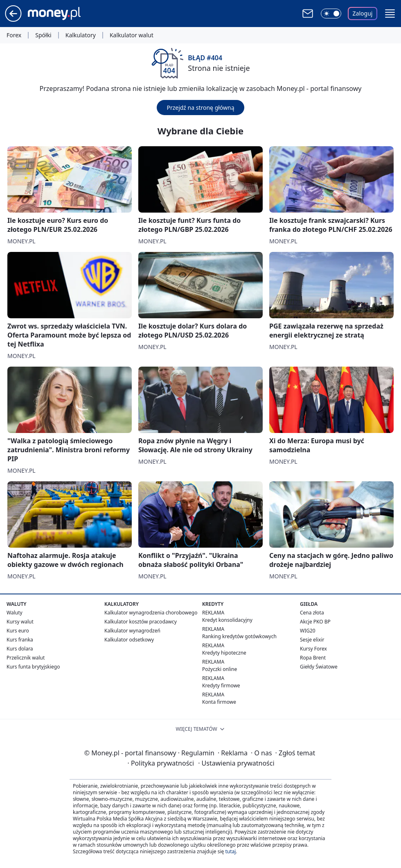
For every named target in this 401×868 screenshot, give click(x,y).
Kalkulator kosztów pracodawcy (141, 622)
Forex (14, 35)
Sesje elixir (312, 640)
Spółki (43, 35)
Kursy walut (20, 622)
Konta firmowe (219, 702)
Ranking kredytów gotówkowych (239, 636)
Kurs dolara (20, 649)
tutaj (230, 851)
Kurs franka (20, 640)
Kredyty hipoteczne (224, 653)
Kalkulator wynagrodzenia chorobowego (151, 613)
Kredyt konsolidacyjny (227, 620)
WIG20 (308, 631)
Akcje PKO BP (315, 622)
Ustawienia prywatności (236, 763)
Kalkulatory (81, 35)
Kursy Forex (313, 649)
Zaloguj (363, 13)
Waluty (15, 613)
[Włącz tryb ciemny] (331, 14)
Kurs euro (18, 631)
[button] (390, 14)
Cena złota (312, 613)
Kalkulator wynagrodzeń (132, 631)
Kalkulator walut (132, 35)
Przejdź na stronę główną (200, 108)
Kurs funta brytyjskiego (33, 667)
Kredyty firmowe (221, 686)
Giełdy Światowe (319, 667)
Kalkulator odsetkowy (129, 640)
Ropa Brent (313, 658)
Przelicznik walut (26, 658)
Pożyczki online (220, 669)
